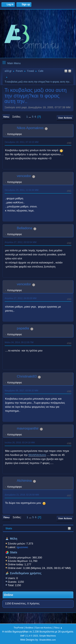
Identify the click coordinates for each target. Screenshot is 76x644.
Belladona (25, 228)
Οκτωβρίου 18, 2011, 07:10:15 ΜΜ (22, 142)
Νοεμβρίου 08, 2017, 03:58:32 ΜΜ (21, 390)
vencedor (24, 176)
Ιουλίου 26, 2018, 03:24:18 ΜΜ (20, 442)
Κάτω (6, 117)
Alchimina (24, 481)
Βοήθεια (29, 628)
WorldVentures (37, 455)
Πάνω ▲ (58, 628)
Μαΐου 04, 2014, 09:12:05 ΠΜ (19, 342)
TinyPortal (18, 628)
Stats (9, 528)
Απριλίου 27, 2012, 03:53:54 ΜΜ (21, 242)
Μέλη (14, 539)
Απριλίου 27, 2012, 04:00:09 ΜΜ (21, 298)
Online (9, 595)
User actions (65, 118)
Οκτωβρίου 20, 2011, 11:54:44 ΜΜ (22, 190)
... (30, 117)
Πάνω (6, 517)
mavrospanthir (28, 428)
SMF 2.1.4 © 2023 (29, 636)
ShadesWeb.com (47, 640)
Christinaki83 (27, 376)
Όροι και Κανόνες (44, 628)
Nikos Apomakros (30, 128)
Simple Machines (48, 636)
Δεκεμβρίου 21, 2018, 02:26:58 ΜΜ (22, 495)
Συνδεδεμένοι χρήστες (26, 573)
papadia (23, 328)
